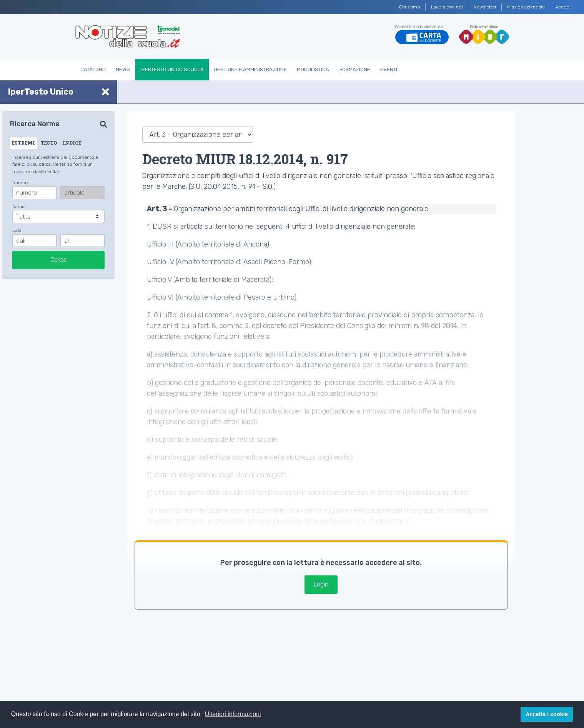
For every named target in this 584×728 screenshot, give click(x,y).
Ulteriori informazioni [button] (233, 714)
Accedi (563, 7)
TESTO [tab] (49, 143)
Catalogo (93, 69)
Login (321, 584)
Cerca (58, 260)
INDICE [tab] (72, 143)
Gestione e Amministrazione (250, 69)
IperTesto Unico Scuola (172, 69)
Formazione (355, 69)
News (123, 69)
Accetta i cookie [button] (547, 714)
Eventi (389, 69)
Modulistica (313, 69)
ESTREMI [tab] (23, 143)
